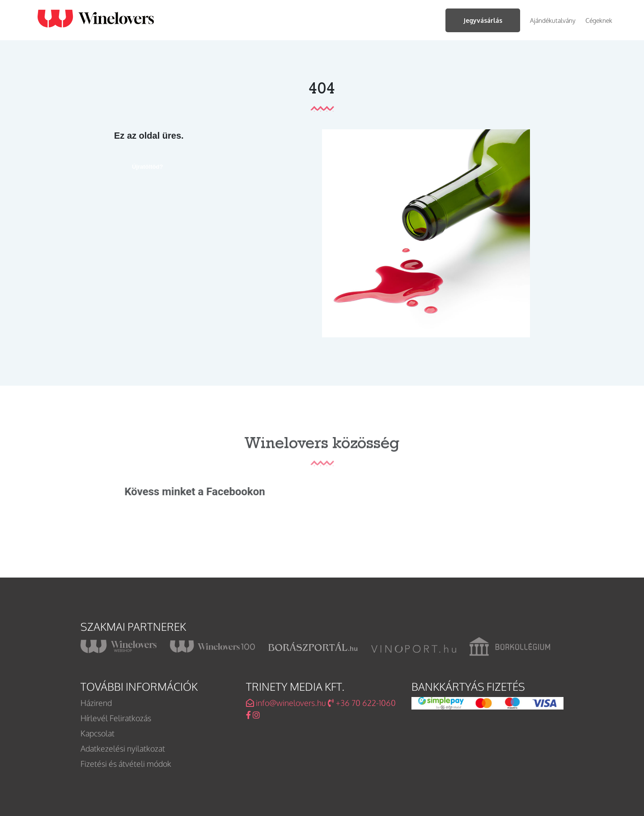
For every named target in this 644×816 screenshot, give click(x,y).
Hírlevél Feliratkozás (116, 718)
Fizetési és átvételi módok (126, 764)
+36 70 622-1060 (362, 703)
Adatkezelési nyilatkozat (123, 748)
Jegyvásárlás (483, 20)
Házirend (96, 703)
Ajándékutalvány (553, 20)
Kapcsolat (97, 733)
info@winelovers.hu (286, 703)
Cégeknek (599, 20)
